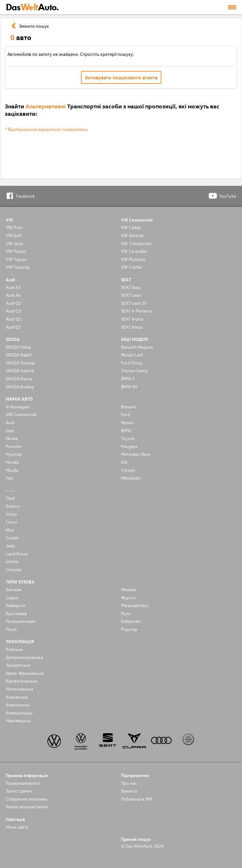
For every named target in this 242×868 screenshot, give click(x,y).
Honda (12, 462)
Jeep (10, 546)
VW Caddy (131, 227)
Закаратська (18, 665)
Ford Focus (132, 363)
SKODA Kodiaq (20, 387)
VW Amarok (132, 235)
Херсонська (17, 705)
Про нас (129, 783)
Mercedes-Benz (136, 454)
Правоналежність (23, 783)
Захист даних (19, 791)
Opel (10, 498)
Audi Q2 (14, 303)
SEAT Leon (131, 295)
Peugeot (129, 446)
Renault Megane (137, 347)
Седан (12, 598)
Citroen (128, 470)
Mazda (12, 470)
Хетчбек (14, 589)
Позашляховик (21, 621)
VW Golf (14, 235)
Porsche (14, 446)
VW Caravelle (134, 251)
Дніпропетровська (24, 657)
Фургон (129, 598)
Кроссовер (16, 613)
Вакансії (129, 791)
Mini (10, 530)
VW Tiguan (16, 259)
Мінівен (129, 589)
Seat (10, 430)
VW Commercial (21, 414)
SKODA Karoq (19, 379)
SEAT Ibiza (131, 287)
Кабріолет (131, 621)
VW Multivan (133, 259)
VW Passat (16, 251)
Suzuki (12, 538)
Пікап (11, 629)
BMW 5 (128, 379)
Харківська (17, 697)
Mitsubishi (131, 478)
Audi (10, 422)
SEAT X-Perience (137, 311)
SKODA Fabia (18, 347)
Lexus (11, 522)
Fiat (9, 478)
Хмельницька (19, 713)
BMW (126, 430)
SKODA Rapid (19, 355)
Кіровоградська (22, 681)
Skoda (12, 438)
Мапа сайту (17, 827)
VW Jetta (15, 243)
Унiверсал (15, 605)
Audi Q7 (14, 327)
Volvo (11, 514)
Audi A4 (13, 295)
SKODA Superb (20, 370)
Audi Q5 (14, 319)
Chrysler (14, 569)
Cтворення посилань (27, 799)
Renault (129, 407)
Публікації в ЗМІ (137, 799)
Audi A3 (13, 287)
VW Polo (14, 227)
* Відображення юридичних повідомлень (46, 129)
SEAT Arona (132, 319)
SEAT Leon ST (134, 303)
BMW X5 (129, 387)
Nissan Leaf (132, 355)
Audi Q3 (14, 311)
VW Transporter (136, 243)
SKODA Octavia (20, 363)
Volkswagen (18, 407)
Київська (14, 649)
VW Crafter (132, 267)
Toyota (128, 438)
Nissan (127, 422)
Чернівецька (18, 720)
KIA (124, 462)
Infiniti (12, 561)
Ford (126, 414)
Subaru (13, 506)
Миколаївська (20, 689)
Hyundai (14, 454)
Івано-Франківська (25, 673)
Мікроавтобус (135, 605)
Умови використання (27, 807)
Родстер (129, 629)
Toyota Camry (135, 370)
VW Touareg (18, 267)
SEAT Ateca (132, 327)
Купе (126, 613)
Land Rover (17, 554)
